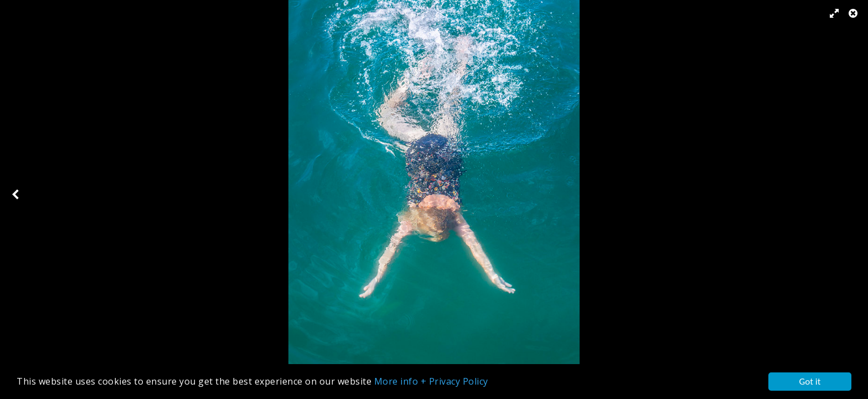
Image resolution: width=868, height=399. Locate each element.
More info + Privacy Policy (431, 382)
